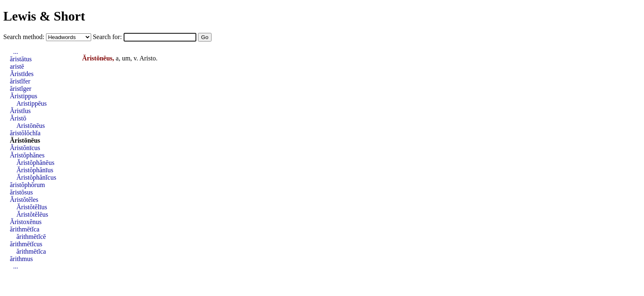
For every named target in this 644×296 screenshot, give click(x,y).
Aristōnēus (31, 126)
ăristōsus (21, 192)
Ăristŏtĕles (24, 200)
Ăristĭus (20, 111)
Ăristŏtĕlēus (32, 214)
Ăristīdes (22, 74)
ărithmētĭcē (31, 237)
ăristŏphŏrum (27, 185)
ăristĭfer (20, 81)
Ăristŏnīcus (25, 148)
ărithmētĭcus (26, 244)
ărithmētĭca (25, 229)
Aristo (147, 58)
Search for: (108, 37)
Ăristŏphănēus (35, 163)
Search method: (25, 37)
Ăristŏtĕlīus (32, 207)
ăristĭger (21, 89)
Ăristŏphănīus (35, 170)
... (16, 52)
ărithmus (21, 259)
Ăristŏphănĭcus (36, 177)
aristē (17, 66)
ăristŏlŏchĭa (25, 133)
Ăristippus (24, 96)
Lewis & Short (44, 16)
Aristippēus (32, 103)
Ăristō (18, 118)
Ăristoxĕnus (26, 222)
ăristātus (21, 59)
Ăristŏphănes (27, 155)
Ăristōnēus (25, 140)
